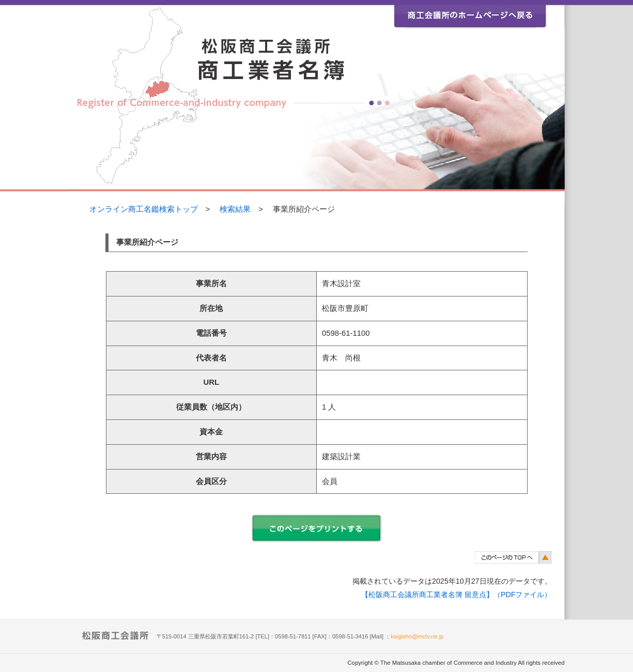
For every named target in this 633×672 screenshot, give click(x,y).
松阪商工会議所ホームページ (470, 14)
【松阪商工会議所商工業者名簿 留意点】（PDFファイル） (457, 595)
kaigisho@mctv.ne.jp (417, 636)
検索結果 (235, 209)
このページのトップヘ (513, 557)
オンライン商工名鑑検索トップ (144, 209)
